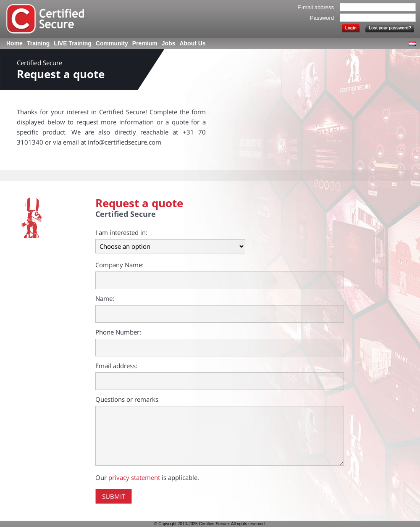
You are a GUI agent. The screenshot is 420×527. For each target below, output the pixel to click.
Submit (114, 496)
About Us (192, 43)
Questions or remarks (127, 399)
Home (14, 43)
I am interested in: (121, 232)
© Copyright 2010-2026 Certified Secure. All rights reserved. (210, 524)
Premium (145, 43)
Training (38, 43)
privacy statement (134, 477)
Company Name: (119, 265)
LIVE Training (72, 43)
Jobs (169, 43)
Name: (105, 298)
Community (112, 43)
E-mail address (316, 7)
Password (322, 18)
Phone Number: (118, 332)
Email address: (116, 366)
